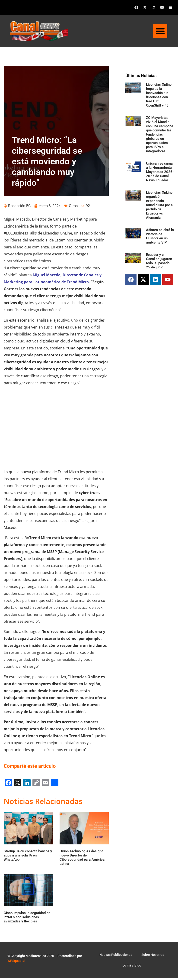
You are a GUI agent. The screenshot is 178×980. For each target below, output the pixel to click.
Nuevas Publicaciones (116, 957)
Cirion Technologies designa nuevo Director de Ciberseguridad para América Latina (82, 859)
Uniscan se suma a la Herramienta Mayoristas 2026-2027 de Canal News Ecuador (160, 172)
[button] (160, 31)
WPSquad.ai (16, 963)
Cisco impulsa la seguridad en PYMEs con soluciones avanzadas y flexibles (27, 919)
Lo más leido (132, 967)
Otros (73, 208)
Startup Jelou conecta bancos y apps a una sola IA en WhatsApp (28, 857)
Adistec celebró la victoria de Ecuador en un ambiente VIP (160, 236)
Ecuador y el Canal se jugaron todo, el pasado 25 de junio (159, 261)
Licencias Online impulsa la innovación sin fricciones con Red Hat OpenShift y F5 (159, 95)
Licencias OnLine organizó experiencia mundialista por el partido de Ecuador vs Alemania (160, 205)
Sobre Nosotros (153, 957)
